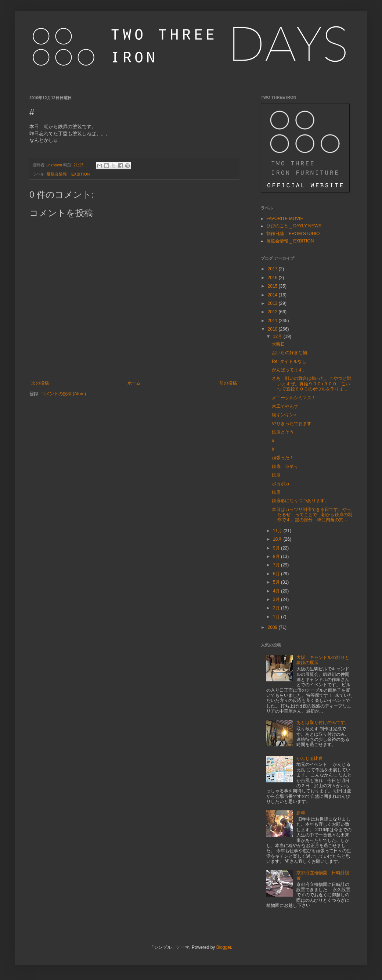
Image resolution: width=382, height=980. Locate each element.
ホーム (134, 383)
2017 (273, 269)
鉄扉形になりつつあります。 (300, 501)
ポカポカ (281, 484)
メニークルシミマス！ (294, 398)
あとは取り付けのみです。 (323, 723)
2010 (273, 329)
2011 (273, 321)
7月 (277, 565)
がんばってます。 (289, 370)
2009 (273, 627)
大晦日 (278, 344)
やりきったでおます (292, 424)
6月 (277, 574)
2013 (273, 303)
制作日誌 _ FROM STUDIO (293, 234)
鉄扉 (276, 475)
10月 (278, 539)
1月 (277, 617)
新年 (301, 813)
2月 (277, 608)
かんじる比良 (310, 759)
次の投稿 (40, 383)
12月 (278, 336)
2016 (273, 278)
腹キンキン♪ (284, 415)
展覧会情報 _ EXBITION (68, 174)
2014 (273, 295)
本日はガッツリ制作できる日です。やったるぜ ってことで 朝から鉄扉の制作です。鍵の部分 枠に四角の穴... (312, 515)
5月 (277, 582)
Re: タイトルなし (289, 361)
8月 (277, 556)
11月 (278, 531)
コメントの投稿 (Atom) (63, 394)
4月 (277, 591)
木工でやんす (285, 406)
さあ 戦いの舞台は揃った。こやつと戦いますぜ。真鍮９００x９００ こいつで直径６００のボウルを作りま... (311, 384)
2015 (273, 286)
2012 (273, 312)
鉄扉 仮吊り (285, 466)
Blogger (224, 947)
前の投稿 (228, 383)
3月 (277, 599)
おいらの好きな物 (289, 353)
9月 (277, 548)
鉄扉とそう (283, 432)
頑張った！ (283, 458)
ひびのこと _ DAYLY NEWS (294, 226)
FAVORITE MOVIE (285, 219)
